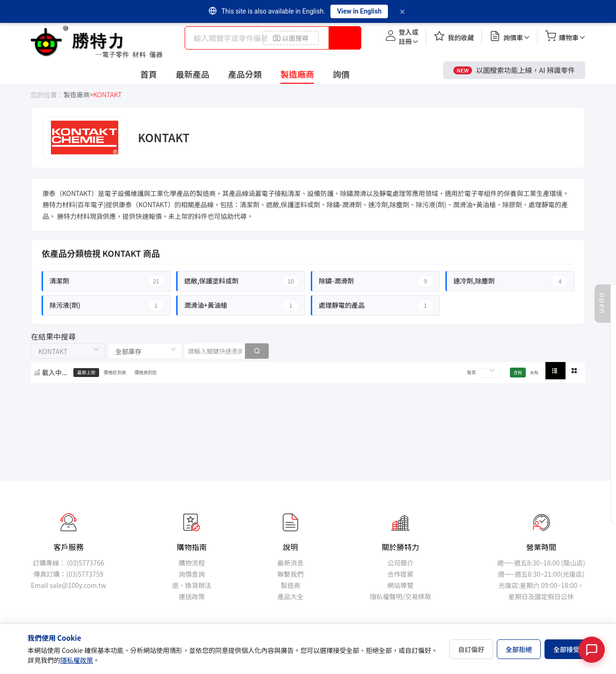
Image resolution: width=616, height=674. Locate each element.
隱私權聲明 (386, 596)
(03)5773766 (85, 563)
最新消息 (291, 563)
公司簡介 (401, 563)
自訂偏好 (471, 649)
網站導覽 (401, 585)
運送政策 (192, 596)
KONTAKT (107, 95)
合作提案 (401, 574)
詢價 (341, 74)
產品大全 (291, 596)
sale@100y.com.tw (78, 585)
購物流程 (192, 563)
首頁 (149, 74)
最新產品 (193, 74)
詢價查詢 (192, 574)
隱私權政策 (77, 660)
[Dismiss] (402, 12)
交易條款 (418, 596)
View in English (359, 11)
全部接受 (566, 649)
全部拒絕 (519, 649)
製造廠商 (297, 74)
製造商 (291, 585)
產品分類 (245, 74)
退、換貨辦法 (192, 585)
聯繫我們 (291, 574)
